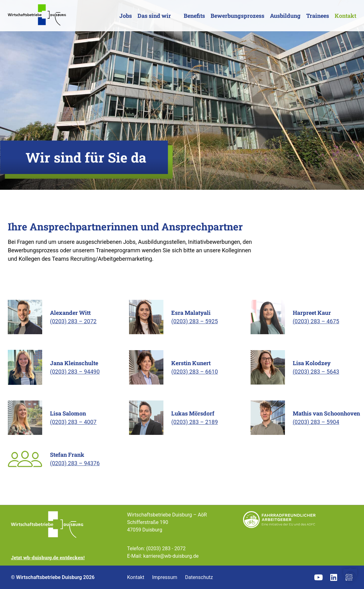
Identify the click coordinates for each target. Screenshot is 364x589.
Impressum (165, 577)
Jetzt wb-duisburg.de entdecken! (48, 557)
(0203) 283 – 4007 (73, 422)
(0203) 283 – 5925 (194, 321)
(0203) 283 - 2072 (166, 549)
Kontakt (345, 16)
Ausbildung (285, 16)
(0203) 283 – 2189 (194, 422)
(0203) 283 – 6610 (194, 372)
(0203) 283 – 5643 (316, 372)
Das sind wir (154, 16)
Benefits (194, 16)
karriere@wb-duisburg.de (171, 556)
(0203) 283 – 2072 (73, 321)
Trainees (318, 16)
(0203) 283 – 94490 (75, 372)
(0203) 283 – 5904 (316, 422)
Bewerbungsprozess (237, 16)
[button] (350, 575)
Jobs (126, 16)
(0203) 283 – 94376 (75, 463)
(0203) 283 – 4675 (316, 321)
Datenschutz (199, 577)
